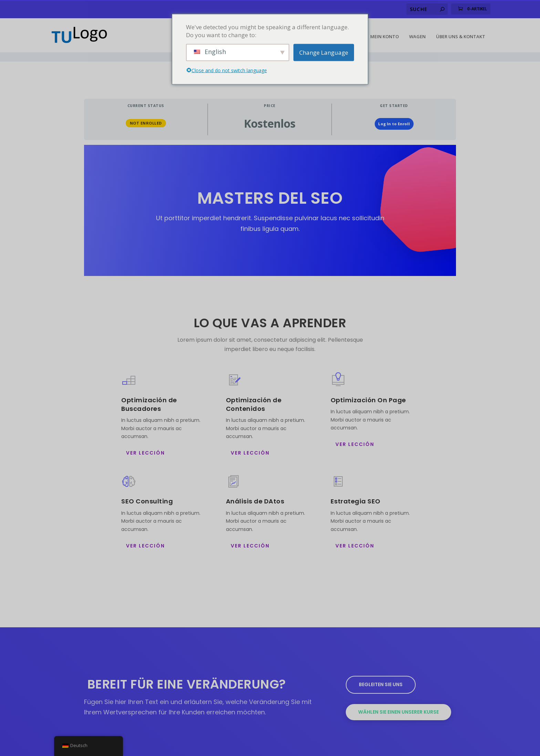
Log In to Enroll (394, 111)
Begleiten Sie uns (381, 672)
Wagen (417, 33)
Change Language (324, 52)
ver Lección (146, 440)
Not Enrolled (146, 110)
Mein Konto (385, 33)
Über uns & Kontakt (461, 33)
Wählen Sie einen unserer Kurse (398, 699)
